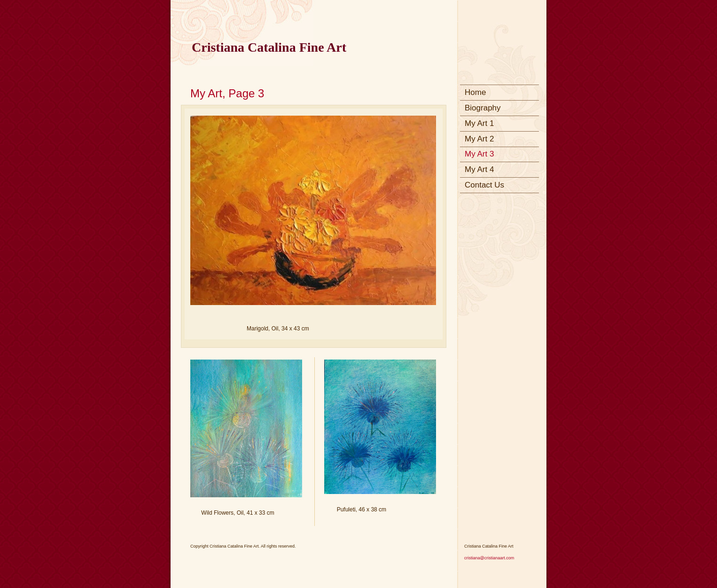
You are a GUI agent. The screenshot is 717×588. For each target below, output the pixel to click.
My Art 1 (479, 123)
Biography (483, 108)
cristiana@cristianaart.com (489, 558)
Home (475, 92)
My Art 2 (479, 139)
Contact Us (484, 185)
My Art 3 (479, 154)
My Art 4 (479, 169)
